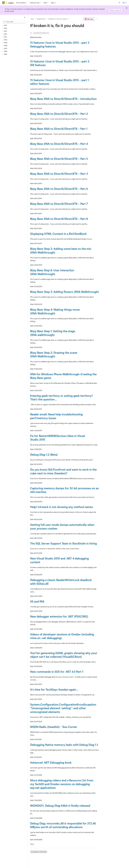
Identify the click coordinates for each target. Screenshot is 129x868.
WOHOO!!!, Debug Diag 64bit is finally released (60, 805)
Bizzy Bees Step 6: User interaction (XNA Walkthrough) (52, 272)
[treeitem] (15, 25)
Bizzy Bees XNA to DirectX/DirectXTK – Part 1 (59, 129)
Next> (32, 844)
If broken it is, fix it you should (58, 19)
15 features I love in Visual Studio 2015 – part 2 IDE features (60, 63)
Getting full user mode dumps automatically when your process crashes (62, 526)
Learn (32, 19)
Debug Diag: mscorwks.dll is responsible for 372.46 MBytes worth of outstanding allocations (63, 825)
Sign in (124, 3)
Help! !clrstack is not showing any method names (62, 507)
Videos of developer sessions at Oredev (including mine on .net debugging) (62, 636)
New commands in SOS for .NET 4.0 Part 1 (57, 671)
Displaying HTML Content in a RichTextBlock (58, 234)
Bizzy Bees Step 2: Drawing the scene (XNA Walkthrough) (54, 354)
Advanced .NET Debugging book (51, 762)
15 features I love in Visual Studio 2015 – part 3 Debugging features (60, 44)
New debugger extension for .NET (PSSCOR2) (59, 616)
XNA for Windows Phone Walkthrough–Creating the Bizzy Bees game (63, 376)
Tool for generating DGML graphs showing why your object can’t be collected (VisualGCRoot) (64, 655)
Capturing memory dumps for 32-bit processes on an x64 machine (64, 490)
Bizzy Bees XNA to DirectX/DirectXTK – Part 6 (59, 189)
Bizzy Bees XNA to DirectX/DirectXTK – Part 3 (59, 174)
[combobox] (14, 22)
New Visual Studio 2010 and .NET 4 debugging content (59, 560)
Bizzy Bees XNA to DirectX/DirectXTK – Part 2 (59, 114)
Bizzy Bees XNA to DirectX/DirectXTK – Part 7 (59, 204)
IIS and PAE (37, 601)
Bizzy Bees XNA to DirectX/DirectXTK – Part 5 (59, 159)
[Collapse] (25, 17)
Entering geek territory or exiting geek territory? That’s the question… (61, 397)
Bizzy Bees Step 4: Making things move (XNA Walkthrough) (55, 311)
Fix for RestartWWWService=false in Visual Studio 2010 (57, 438)
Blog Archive (41, 19)
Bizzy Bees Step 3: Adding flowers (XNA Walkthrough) (64, 292)
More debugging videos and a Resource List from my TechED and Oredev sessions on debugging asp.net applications (62, 784)
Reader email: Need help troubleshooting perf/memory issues (56, 416)
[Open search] (120, 3)
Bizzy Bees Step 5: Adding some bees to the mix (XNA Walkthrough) (61, 250)
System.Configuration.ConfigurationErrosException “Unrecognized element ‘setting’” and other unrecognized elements (63, 708)
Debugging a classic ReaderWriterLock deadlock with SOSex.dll (61, 582)
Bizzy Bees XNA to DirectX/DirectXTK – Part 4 (59, 144)
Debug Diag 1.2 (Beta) (44, 454)
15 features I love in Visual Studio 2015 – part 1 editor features (59, 82)
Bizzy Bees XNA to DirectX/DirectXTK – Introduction (63, 99)
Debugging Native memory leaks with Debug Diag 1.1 (64, 745)
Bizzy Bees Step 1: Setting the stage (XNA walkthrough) (53, 333)
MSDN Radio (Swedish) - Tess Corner (54, 727)
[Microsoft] (4, 3)
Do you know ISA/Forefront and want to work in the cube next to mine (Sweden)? (63, 471)
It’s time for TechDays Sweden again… (54, 689)
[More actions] (97, 19)
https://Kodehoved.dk (65, 677)
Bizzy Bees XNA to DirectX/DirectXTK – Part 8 (59, 219)
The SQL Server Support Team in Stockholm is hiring (63, 543)
